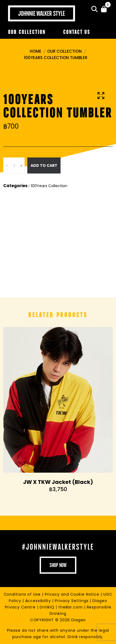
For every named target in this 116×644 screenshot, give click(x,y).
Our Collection (27, 32)
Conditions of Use (23, 594)
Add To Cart (44, 165)
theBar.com (71, 607)
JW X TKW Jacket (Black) (58, 482)
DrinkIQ (48, 607)
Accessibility (39, 601)
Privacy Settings (72, 601)
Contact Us (77, 32)
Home (35, 51)
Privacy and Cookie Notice (73, 594)
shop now (58, 565)
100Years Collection (49, 186)
